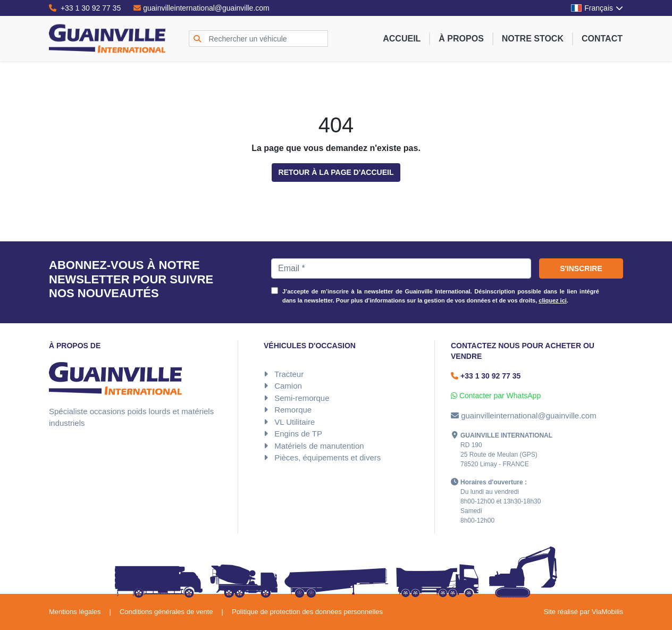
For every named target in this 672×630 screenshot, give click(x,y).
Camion (288, 386)
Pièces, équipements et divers (327, 457)
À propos (461, 39)
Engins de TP (298, 434)
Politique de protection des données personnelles (307, 612)
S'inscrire (581, 268)
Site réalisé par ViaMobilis (583, 612)
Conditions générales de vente (166, 612)
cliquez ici (553, 300)
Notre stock (533, 39)
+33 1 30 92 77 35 (85, 8)
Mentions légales (75, 612)
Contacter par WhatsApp (496, 396)
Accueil (402, 39)
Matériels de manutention (319, 446)
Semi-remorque (302, 398)
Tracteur (289, 374)
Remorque (293, 410)
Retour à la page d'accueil (336, 172)
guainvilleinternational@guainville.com (201, 8)
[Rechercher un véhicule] (267, 39)
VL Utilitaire (295, 422)
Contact (602, 39)
